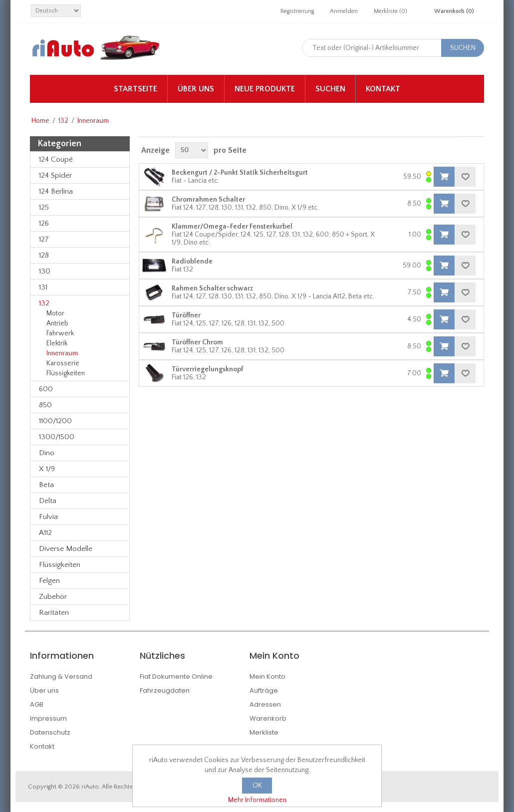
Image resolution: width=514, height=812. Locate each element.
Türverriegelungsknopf (207, 369)
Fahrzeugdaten (165, 690)
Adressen (265, 704)
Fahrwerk (60, 333)
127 (44, 239)
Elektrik (57, 343)
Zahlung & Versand (61, 677)
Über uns (196, 89)
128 (44, 255)
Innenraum (62, 353)
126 (44, 223)
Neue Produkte (265, 89)
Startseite (135, 89)
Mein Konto (267, 677)
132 (63, 121)
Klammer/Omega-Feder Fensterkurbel (232, 227)
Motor (55, 313)
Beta (46, 485)
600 (46, 389)
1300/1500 (57, 437)
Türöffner (186, 315)
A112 (45, 533)
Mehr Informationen (257, 800)
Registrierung (297, 11)
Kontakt (383, 89)
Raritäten (54, 613)
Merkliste (264, 732)
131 (43, 287)
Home (40, 121)
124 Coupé (56, 159)
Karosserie (63, 363)
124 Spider (55, 175)
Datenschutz (50, 732)
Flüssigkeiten (66, 373)
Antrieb (57, 323)
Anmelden (344, 11)
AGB (37, 704)
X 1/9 (47, 469)
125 (44, 207)
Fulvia (48, 517)
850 (45, 405)
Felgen (49, 581)
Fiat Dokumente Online (176, 677)
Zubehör (53, 597)
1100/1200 (55, 421)
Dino (47, 453)
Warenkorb (268, 718)
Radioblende (192, 262)
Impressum (48, 718)
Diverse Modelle (66, 549)
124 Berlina (56, 191)
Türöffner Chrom (197, 342)
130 (45, 271)
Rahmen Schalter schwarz (212, 288)
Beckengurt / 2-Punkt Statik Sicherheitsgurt (240, 173)
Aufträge (264, 690)
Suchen (330, 89)
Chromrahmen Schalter (208, 200)
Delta (48, 501)
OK (257, 786)
